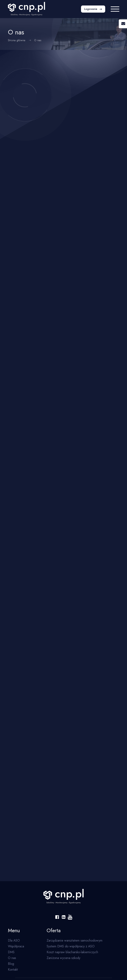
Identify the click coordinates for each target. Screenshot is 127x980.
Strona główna (17, 40)
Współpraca (16, 946)
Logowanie (91, 9)
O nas (12, 958)
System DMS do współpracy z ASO (71, 946)
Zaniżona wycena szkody (63, 958)
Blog (11, 964)
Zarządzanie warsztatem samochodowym (75, 941)
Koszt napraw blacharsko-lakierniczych (72, 952)
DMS (11, 952)
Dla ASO (14, 941)
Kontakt (13, 970)
